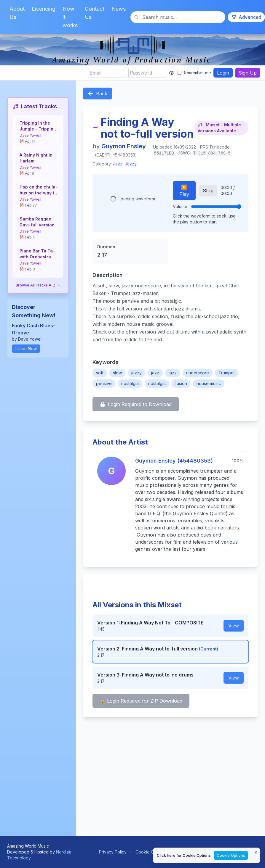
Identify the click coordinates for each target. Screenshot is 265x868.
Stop (208, 191)
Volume (180, 206)
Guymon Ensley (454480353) (174, 461)
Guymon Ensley (124, 146)
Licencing (44, 9)
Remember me (194, 73)
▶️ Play (184, 191)
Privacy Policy (113, 852)
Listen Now (26, 348)
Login (223, 73)
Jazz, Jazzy (125, 164)
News (119, 9)
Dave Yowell (30, 135)
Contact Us (95, 13)
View (234, 626)
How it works (70, 17)
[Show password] (172, 73)
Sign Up (248, 73)
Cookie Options (151, 852)
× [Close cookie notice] (256, 852)
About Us (17, 13)
